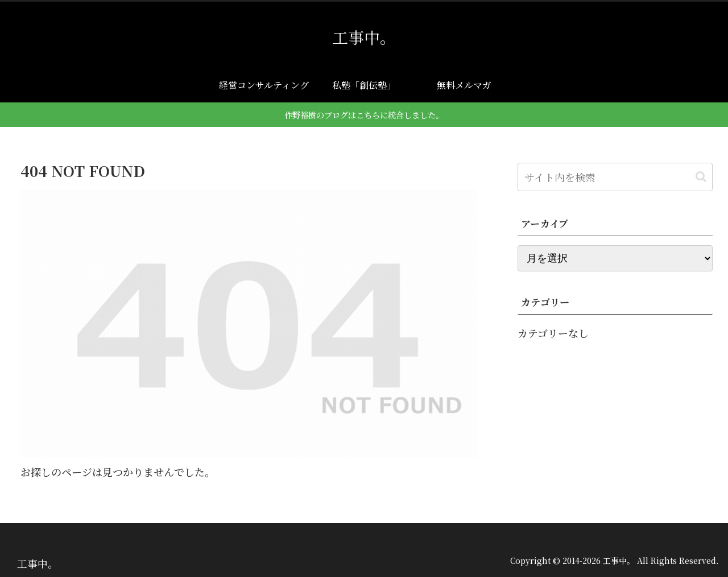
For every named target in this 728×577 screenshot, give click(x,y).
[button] (701, 177)
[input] (615, 177)
